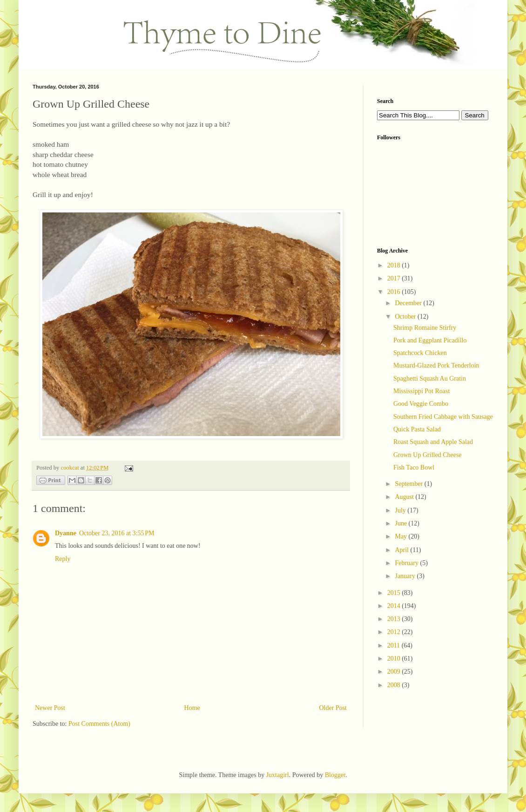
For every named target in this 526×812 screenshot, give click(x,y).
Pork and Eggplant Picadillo (430, 340)
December (409, 303)
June (401, 523)
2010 (395, 658)
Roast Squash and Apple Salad (433, 442)
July (401, 510)
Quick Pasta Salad (417, 429)
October (406, 317)
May (401, 536)
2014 (395, 606)
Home (192, 708)
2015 (395, 593)
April (402, 550)
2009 (395, 672)
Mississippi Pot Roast (421, 391)
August (405, 497)
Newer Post (50, 708)
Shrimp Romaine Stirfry (425, 328)
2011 (394, 645)
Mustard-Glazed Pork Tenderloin (436, 365)
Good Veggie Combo (421, 404)
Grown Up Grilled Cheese (428, 455)
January (406, 576)
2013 (395, 619)
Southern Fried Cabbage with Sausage (443, 417)
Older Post (333, 708)
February (407, 563)
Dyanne (66, 533)
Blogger (335, 775)
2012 (395, 632)
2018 (395, 265)
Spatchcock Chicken (420, 353)
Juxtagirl (278, 775)
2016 (395, 292)
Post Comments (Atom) (99, 724)
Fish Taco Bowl (414, 467)
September (409, 484)
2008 (395, 685)
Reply (63, 559)
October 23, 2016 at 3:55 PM (117, 533)
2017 (395, 278)
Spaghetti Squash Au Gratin (430, 379)
